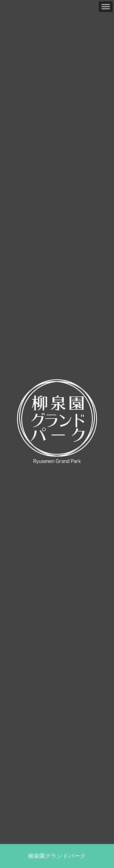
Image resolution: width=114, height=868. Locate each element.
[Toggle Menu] (106, 7)
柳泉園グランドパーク (57, 856)
